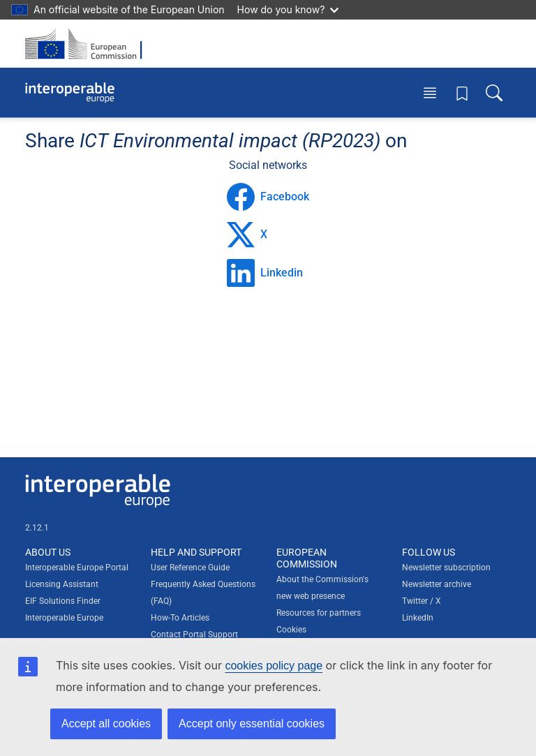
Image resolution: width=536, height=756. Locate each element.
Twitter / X (422, 601)
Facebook (268, 197)
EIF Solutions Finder (63, 601)
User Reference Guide (190, 568)
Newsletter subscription (446, 568)
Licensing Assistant (62, 584)
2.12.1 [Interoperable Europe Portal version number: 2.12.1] (37, 528)
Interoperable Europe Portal (77, 568)
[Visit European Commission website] (88, 44)
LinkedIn (418, 618)
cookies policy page (274, 666)
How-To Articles (180, 618)
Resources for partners (319, 613)
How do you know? (288, 9)
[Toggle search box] (494, 92)
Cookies (291, 630)
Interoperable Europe (64, 618)
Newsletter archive (437, 584)
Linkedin (265, 273)
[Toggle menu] (430, 92)
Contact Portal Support (194, 635)
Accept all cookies (106, 724)
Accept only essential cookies (252, 724)
